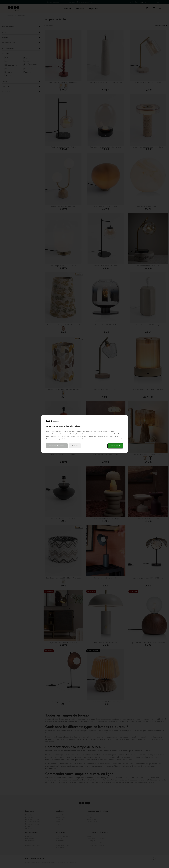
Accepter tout (115, 446)
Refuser (75, 446)
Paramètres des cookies (57, 446)
